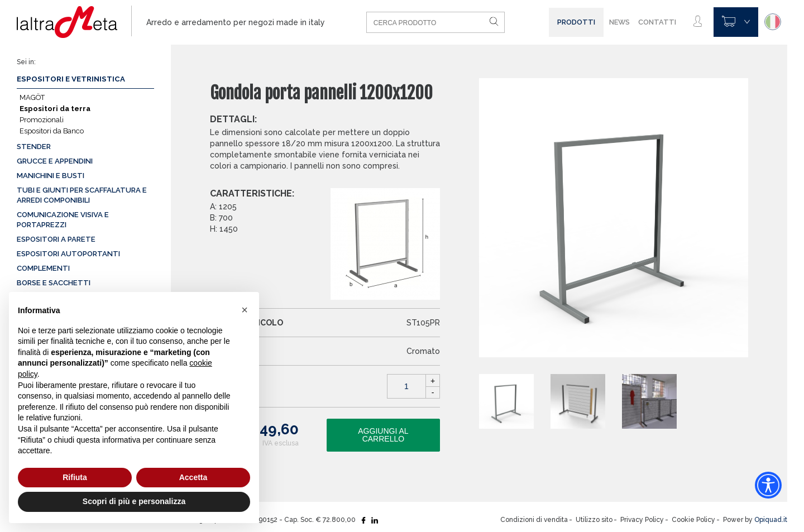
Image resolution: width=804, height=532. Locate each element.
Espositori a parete (56, 239)
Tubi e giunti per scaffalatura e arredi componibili (82, 195)
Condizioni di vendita (534, 520)
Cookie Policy (693, 520)
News (619, 22)
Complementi (43, 268)
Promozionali (42, 120)
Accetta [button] (193, 477)
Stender (34, 147)
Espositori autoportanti (68, 254)
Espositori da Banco (52, 131)
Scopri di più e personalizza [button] (134, 501)
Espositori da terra (55, 109)
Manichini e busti (51, 176)
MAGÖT (32, 97)
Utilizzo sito (594, 520)
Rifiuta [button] (75, 477)
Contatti (657, 22)
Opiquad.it (771, 520)
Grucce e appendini (55, 161)
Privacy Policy (642, 520)
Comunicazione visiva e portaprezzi (63, 220)
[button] (245, 310)
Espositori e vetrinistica (71, 79)
